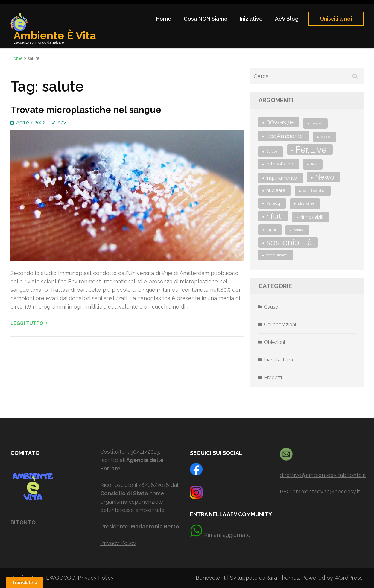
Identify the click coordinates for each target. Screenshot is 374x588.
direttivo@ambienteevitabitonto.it (323, 475)
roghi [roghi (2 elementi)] (271, 230)
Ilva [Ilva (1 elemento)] (314, 164)
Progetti (273, 377)
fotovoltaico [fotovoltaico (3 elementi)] (280, 164)
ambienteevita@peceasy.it (326, 491)
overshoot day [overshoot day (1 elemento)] (314, 191)
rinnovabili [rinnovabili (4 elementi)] (312, 217)
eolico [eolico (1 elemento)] (326, 137)
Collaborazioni (280, 325)
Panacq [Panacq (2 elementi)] (273, 203)
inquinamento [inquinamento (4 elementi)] (282, 178)
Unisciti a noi (336, 19)
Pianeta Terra (279, 360)
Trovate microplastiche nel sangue (86, 110)
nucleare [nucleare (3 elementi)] (276, 190)
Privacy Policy (118, 543)
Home (164, 19)
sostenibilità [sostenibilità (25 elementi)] (289, 243)
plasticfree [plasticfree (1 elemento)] (306, 203)
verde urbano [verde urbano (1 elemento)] (277, 255)
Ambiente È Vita (55, 35)
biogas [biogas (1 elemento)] (317, 123)
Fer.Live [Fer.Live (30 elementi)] (311, 149)
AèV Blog (287, 19)
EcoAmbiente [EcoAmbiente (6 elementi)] (285, 136)
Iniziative (251, 19)
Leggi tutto (27, 323)
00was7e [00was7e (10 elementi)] (280, 122)
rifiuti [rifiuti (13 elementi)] (274, 216)
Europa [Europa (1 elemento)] (272, 151)
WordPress (348, 578)
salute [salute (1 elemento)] (298, 230)
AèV (62, 123)
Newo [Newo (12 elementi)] (325, 177)
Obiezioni (275, 342)
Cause (271, 307)
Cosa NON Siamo (206, 19)
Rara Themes (282, 578)
